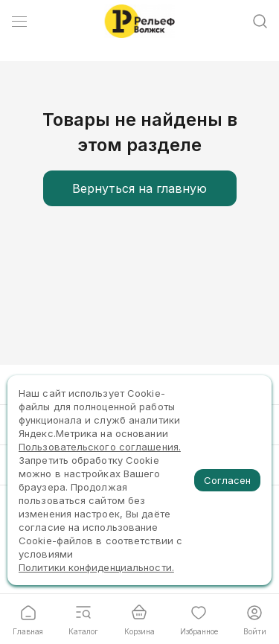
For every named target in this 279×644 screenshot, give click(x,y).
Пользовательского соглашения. (100, 447)
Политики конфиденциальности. (96, 567)
